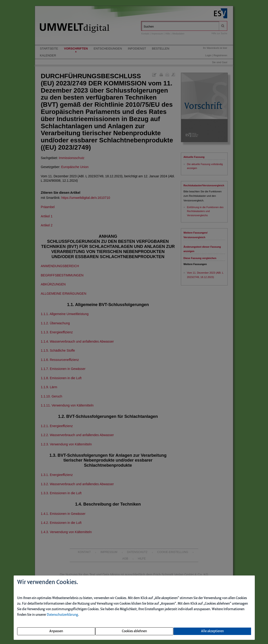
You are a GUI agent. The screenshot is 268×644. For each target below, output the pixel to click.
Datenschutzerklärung (62, 615)
